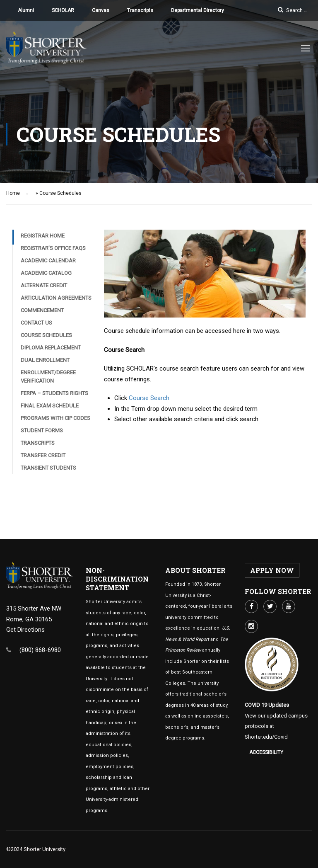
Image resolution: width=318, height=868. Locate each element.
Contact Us (36, 325)
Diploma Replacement (51, 350)
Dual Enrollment (45, 362)
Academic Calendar (48, 263)
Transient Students (48, 470)
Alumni (26, 10)
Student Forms (42, 433)
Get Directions (25, 630)
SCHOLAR (63, 10)
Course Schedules (46, 337)
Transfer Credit (43, 457)
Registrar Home (43, 238)
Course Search (149, 400)
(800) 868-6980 (40, 650)
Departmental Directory (198, 10)
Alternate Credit (44, 287)
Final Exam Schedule (50, 408)
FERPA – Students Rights (54, 395)
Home (13, 195)
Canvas (101, 10)
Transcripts (140, 10)
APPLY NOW (272, 570)
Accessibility (266, 752)
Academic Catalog (46, 275)
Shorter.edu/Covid (266, 737)
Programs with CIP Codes (55, 420)
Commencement (42, 312)
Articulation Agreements (56, 300)
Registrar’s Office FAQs (53, 250)
